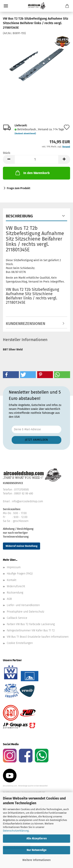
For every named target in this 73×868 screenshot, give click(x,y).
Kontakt (12, 580)
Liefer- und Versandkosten (23, 605)
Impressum (14, 567)
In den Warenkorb (32, 173)
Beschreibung (19, 216)
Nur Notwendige (37, 850)
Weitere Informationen (36, 860)
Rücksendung (15, 593)
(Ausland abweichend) (25, 134)
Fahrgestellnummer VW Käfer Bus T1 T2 (31, 630)
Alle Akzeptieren (37, 838)
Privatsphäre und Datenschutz (26, 612)
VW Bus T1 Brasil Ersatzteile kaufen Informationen (38, 637)
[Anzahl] (36, 159)
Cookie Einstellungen (20, 643)
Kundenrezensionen (26, 324)
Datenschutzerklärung (16, 831)
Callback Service (17, 618)
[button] (9, 159)
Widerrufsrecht (16, 586)
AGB (9, 599)
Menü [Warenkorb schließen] (6, 6)
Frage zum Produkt (18, 188)
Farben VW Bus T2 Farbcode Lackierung (31, 624)
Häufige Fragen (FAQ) (20, 574)
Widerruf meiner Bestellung (22, 546)
